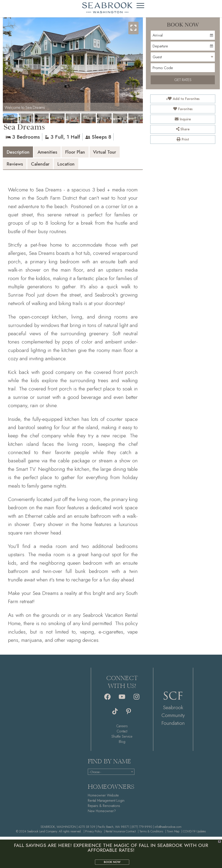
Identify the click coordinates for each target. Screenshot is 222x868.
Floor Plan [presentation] (90, 153)
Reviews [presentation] (55, 166)
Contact (122, 734)
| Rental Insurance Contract (120, 834)
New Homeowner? (102, 814)
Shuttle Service (122, 739)
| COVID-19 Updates (194, 834)
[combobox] (111, 775)
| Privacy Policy (93, 834)
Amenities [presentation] (56, 153)
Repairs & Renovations (104, 809)
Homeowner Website (103, 798)
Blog (122, 744)
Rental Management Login (106, 803)
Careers (122, 729)
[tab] (21, 153)
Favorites (183, 109)
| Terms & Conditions (151, 834)
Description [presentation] (21, 153)
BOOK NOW (112, 862)
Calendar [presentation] (84, 166)
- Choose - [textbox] (95, 775)
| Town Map (172, 834)
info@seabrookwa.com (168, 830)
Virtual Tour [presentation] (21, 166)
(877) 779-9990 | (143, 830)
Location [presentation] (115, 166)
